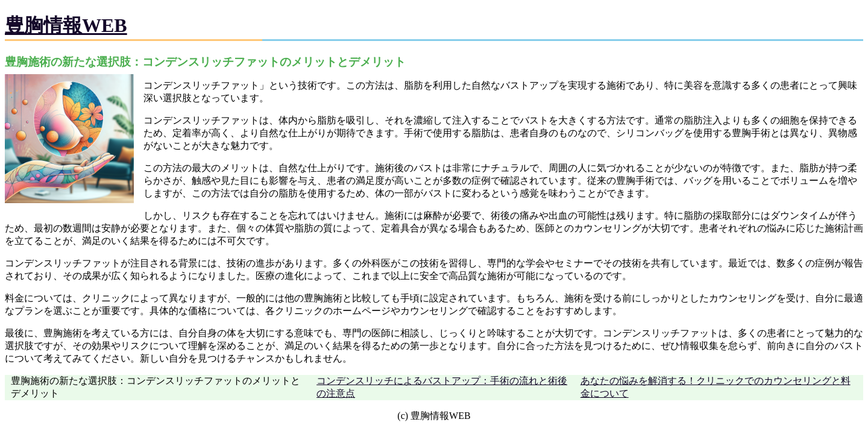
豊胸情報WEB (66, 25)
